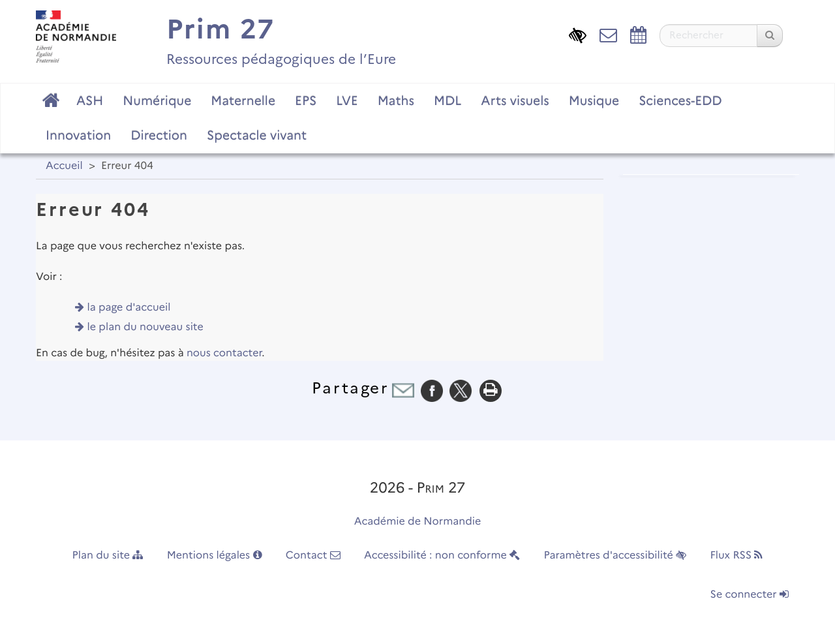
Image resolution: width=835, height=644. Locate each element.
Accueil (64, 166)
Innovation (78, 135)
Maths (396, 100)
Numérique (157, 100)
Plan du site (108, 556)
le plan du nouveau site (145, 327)
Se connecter (750, 595)
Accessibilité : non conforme (442, 556)
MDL (448, 100)
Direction (159, 135)
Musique (594, 100)
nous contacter (224, 353)
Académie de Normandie (418, 522)
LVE (347, 100)
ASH (90, 100)
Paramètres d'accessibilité (615, 556)
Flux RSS (736, 556)
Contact (313, 556)
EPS (306, 100)
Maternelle (243, 100)
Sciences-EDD (680, 100)
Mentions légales (215, 556)
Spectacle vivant (257, 135)
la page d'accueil (129, 308)
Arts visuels (515, 100)
